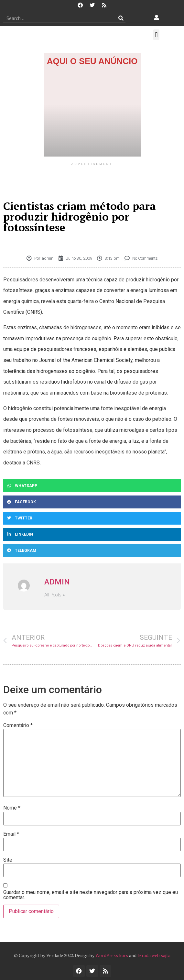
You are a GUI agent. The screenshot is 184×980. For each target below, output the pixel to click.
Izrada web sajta (154, 955)
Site (8, 860)
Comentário (18, 725)
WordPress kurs (112, 955)
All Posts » (55, 595)
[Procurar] (121, 18)
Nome (12, 808)
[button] (156, 35)
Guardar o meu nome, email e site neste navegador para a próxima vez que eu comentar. (91, 895)
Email (11, 834)
